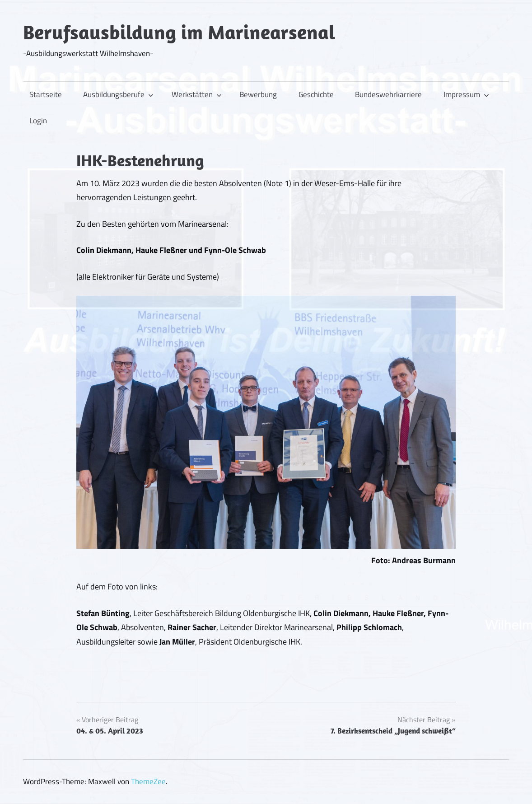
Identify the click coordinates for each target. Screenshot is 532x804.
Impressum (466, 94)
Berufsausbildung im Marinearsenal (179, 32)
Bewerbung (258, 94)
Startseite (46, 94)
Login (38, 121)
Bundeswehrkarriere (388, 94)
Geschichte (316, 94)
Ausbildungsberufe (118, 94)
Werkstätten (197, 94)
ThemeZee (148, 781)
